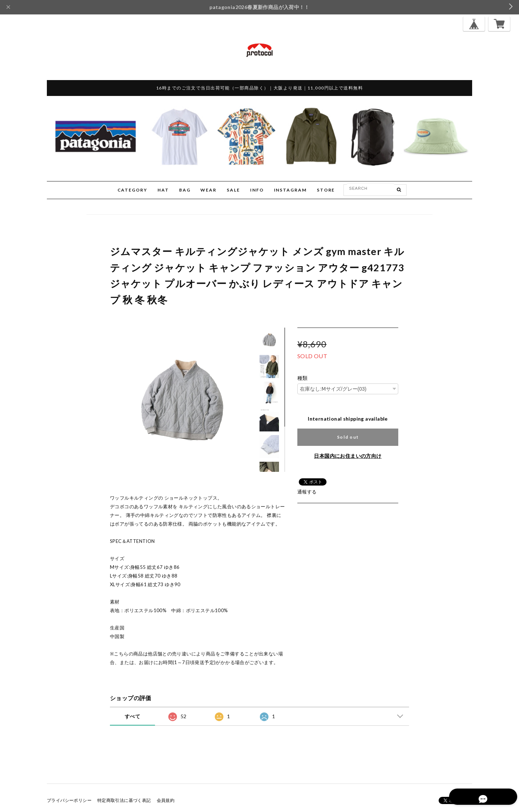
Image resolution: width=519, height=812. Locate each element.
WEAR (209, 190)
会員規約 (166, 800)
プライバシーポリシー (69, 800)
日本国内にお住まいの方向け (348, 456)
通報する (307, 492)
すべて (132, 716)
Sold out (348, 437)
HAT (163, 190)
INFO (257, 190)
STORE (326, 190)
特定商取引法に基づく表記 (124, 800)
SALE (233, 190)
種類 (303, 378)
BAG (185, 190)
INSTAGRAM (290, 190)
